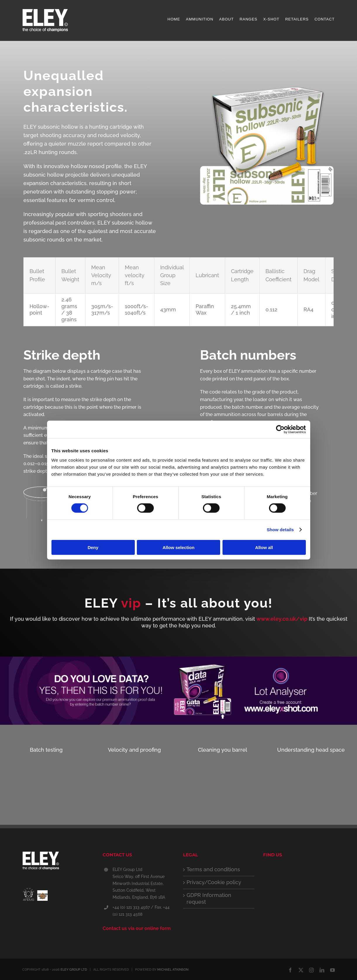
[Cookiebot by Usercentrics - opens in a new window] (280, 429)
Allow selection (178, 547)
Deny (93, 547)
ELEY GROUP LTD (74, 970)
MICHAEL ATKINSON (173, 970)
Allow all (264, 547)
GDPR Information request (209, 898)
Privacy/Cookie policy (214, 882)
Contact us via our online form (137, 928)
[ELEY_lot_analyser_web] (178, 659)
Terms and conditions (213, 869)
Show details (280, 530)
